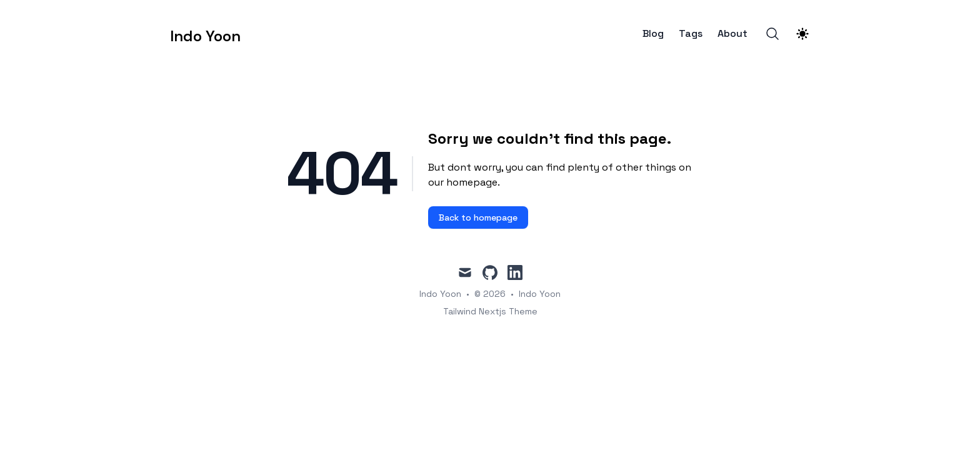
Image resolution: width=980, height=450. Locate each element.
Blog (653, 34)
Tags (691, 34)
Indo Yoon (540, 294)
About (732, 34)
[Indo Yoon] (205, 34)
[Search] (772, 34)
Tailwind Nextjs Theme (490, 311)
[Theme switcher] (802, 34)
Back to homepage (478, 217)
